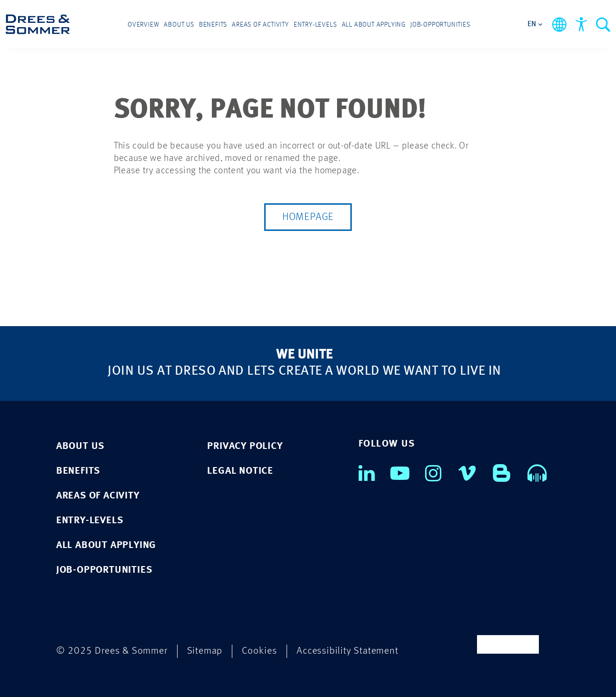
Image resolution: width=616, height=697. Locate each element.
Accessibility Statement (347, 651)
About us (179, 25)
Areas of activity (260, 25)
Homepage (308, 217)
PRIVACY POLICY (245, 446)
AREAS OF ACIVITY (98, 496)
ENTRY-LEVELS (90, 521)
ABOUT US (80, 446)
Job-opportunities (440, 25)
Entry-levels (315, 25)
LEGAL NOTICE (240, 471)
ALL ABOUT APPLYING (106, 545)
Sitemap (205, 651)
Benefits (213, 25)
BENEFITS (78, 471)
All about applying (374, 25)
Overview (143, 25)
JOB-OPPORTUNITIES (104, 570)
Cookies (259, 651)
